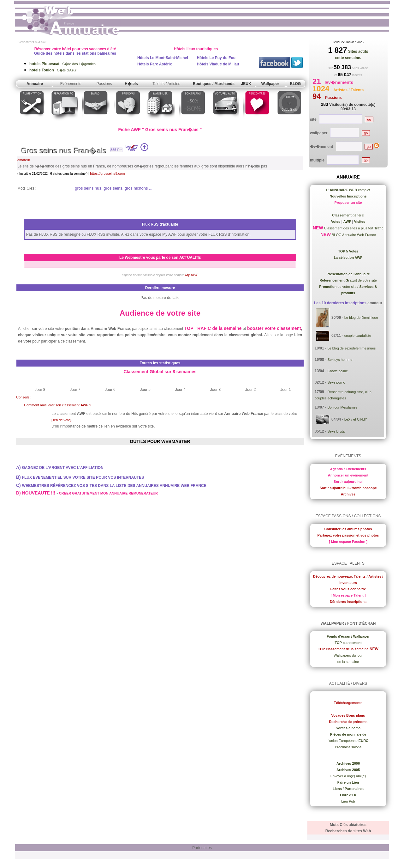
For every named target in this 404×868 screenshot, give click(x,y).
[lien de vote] (61, 420)
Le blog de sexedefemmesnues (351, 348)
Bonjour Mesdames (342, 407)
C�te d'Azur (53, 70)
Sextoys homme (340, 360)
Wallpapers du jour (348, 655)
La (348, 258)
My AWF (192, 275)
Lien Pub (348, 801)
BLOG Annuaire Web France (353, 235)
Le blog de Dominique (361, 318)
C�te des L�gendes (62, 64)
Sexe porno (336, 382)
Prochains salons (348, 747)
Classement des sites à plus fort (353, 228)
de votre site (348, 280)
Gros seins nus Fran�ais (63, 150)
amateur (24, 160)
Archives (348, 494)
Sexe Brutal (336, 431)
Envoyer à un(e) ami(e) (348, 776)
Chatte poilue (338, 371)
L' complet (348, 190)
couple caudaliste (358, 336)
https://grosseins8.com (107, 173)
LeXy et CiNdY (356, 419)
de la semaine (348, 662)
